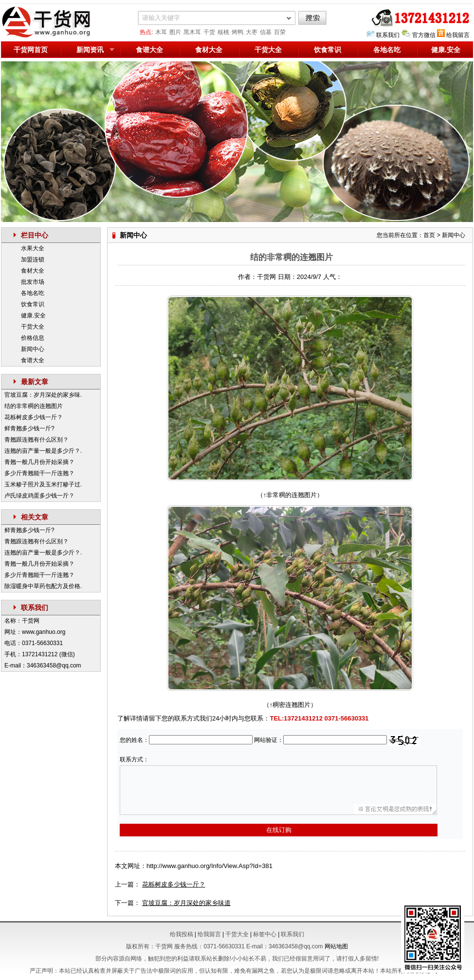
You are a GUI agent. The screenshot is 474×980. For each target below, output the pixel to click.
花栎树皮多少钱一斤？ (34, 417)
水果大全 (33, 248)
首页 (429, 235)
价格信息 (33, 338)
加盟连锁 (33, 259)
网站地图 (336, 946)
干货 (209, 32)
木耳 (161, 32)
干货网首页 (31, 50)
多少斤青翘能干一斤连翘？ (39, 473)
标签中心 (265, 934)
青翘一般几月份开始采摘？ (39, 462)
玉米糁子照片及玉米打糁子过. (43, 484)
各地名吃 (387, 50)
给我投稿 (182, 934)
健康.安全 (33, 315)
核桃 (223, 32)
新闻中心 (33, 349)
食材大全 (209, 50)
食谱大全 (149, 50)
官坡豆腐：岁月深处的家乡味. (43, 395)
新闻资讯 (90, 50)
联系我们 (388, 35)
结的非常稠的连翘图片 (34, 406)
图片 (175, 32)
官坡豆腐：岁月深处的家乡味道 (186, 903)
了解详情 (130, 718)
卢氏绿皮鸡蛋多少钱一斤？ (39, 496)
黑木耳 (192, 32)
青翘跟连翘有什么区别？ (36, 440)
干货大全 (268, 50)
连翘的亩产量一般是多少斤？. (43, 451)
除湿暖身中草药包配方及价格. (43, 586)
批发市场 (33, 282)
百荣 (280, 32)
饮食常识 (328, 50)
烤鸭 (237, 32)
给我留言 (458, 35)
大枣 (252, 32)
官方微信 (424, 35)
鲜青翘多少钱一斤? (29, 428)
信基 (266, 32)
